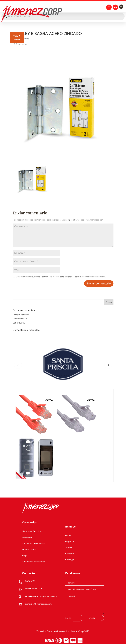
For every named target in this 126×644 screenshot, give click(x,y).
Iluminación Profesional (33, 562)
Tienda (69, 548)
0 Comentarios (20, 44)
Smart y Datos (29, 550)
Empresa (69, 542)
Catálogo (70, 560)
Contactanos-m (20, 319)
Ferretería (27, 537)
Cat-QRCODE (19, 323)
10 (74, 375)
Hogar (25, 556)
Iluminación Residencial (33, 543)
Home (68, 535)
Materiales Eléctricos (32, 531)
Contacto (70, 554)
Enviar (92, 618)
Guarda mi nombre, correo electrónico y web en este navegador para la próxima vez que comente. (61, 277)
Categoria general (21, 314)
